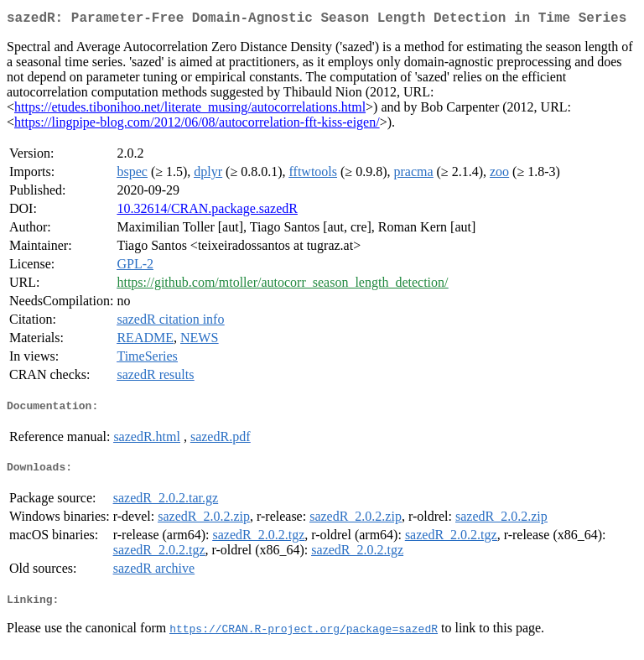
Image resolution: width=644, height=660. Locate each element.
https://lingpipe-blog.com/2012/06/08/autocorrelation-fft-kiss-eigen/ (197, 125)
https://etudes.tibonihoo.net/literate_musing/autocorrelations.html (190, 110)
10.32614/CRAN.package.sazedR (207, 212)
